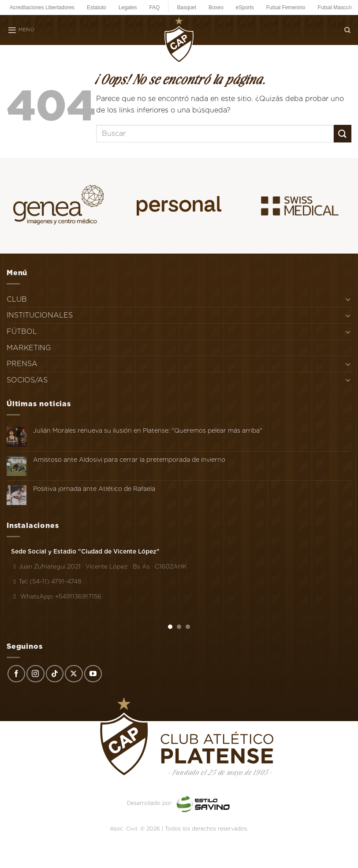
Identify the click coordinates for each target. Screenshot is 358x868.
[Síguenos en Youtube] (93, 674)
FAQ (154, 7)
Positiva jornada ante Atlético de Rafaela (94, 489)
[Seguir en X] (74, 674)
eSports (245, 7)
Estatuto (97, 7)
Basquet (186, 7)
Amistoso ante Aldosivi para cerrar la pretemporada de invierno (129, 460)
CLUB (17, 299)
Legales (128, 7)
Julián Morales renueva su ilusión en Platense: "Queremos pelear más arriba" (148, 430)
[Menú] (21, 30)
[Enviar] (343, 133)
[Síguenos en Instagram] (35, 674)
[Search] (347, 30)
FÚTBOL (22, 331)
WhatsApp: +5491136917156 (56, 596)
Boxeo (216, 7)
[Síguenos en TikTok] (55, 674)
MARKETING (29, 348)
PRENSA (22, 364)
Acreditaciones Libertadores (42, 7)
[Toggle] (348, 299)
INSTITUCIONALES (40, 315)
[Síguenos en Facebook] (16, 674)
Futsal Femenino (286, 7)
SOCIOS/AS (27, 380)
